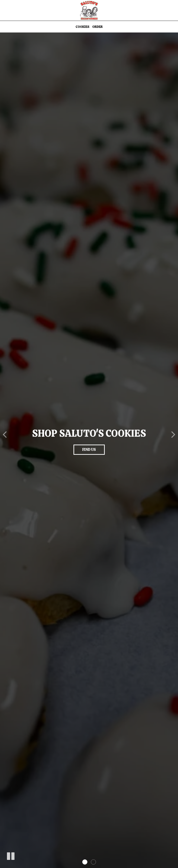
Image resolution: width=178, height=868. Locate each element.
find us (89, 450)
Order (97, 27)
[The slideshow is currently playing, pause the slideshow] (10, 855)
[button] (85, 862)
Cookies (83, 27)
